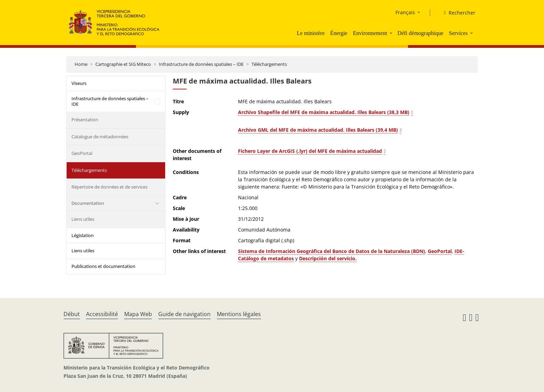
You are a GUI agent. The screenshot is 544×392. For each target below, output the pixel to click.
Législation (83, 235)
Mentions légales (239, 314)
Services (458, 33)
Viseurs (79, 83)
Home (81, 64)
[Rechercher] (457, 13)
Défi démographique (420, 33)
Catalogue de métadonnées (100, 137)
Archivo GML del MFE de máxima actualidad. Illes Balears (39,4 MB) (318, 130)
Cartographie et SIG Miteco (123, 64)
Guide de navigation (184, 314)
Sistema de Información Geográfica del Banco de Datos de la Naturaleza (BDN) (331, 251)
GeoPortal (82, 153)
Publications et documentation (103, 266)
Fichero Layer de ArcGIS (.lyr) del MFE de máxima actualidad (310, 151)
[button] (392, 33)
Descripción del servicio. (328, 258)
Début (72, 314)
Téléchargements (269, 64)
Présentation (85, 120)
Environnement (370, 33)
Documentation (88, 203)
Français (405, 12)
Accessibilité (102, 314)
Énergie (339, 33)
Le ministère (311, 33)
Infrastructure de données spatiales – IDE (201, 64)
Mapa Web (138, 314)
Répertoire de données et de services (109, 187)
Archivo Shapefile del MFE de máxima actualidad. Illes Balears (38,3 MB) (324, 112)
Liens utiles (83, 219)
